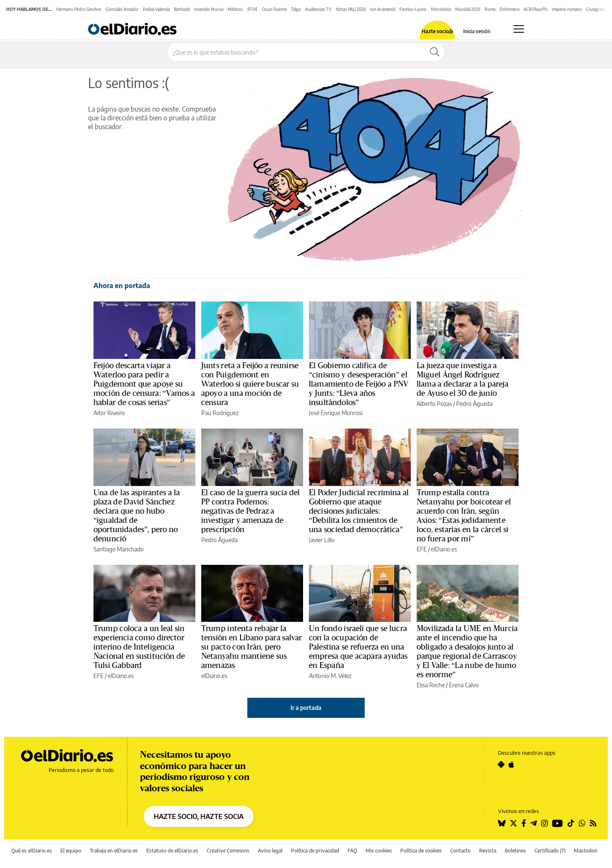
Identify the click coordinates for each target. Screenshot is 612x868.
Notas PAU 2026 (351, 9)
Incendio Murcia (209, 9)
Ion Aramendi (383, 9)
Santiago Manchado (119, 549)
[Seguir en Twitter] (513, 823)
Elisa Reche (431, 685)
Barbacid (182, 9)
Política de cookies (421, 851)
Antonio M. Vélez (330, 676)
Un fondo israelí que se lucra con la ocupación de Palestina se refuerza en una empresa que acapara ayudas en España (358, 647)
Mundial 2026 (468, 9)
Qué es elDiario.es (32, 851)
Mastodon (586, 851)
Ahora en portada (122, 286)
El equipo (71, 851)
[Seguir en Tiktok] (571, 823)
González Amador (122, 9)
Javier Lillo (322, 540)
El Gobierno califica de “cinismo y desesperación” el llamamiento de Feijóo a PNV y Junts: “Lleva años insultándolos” (359, 384)
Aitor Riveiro (109, 413)
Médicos (235, 9)
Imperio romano (567, 9)
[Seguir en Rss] (593, 823)
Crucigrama (596, 9)
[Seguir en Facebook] (524, 823)
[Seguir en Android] (501, 764)
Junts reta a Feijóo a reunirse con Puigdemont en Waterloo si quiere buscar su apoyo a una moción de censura (250, 384)
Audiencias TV (318, 9)
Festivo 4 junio (413, 9)
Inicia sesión (477, 31)
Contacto (460, 851)
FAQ (352, 851)
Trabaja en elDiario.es (114, 851)
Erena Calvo (464, 685)
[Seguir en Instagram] (545, 823)
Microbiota (441, 9)
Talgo (296, 9)
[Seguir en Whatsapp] (582, 823)
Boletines (515, 851)
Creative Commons (228, 851)
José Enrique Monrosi (336, 413)
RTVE (253, 9)
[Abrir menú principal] (519, 29)
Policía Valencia (156, 9)
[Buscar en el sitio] (297, 52)
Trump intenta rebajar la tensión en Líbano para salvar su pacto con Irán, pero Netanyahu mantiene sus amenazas (252, 647)
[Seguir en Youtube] (558, 823)
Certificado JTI (550, 851)
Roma (490, 9)
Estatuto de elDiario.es (172, 851)
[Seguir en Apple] (511, 764)
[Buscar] (435, 52)
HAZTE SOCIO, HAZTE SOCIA (199, 816)
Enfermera (510, 9)
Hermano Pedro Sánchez (79, 9)
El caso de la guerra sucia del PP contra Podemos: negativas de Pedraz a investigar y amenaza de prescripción (251, 511)
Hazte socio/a (437, 31)
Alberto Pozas (434, 404)
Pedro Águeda (474, 404)
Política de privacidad (315, 851)
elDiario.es (214, 676)
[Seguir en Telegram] (534, 823)
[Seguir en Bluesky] (502, 823)
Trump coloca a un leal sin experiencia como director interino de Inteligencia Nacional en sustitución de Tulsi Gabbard (139, 647)
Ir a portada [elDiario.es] (306, 708)
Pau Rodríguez (220, 413)
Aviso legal (270, 851)
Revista (488, 851)
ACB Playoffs (536, 9)
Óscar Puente (274, 9)
